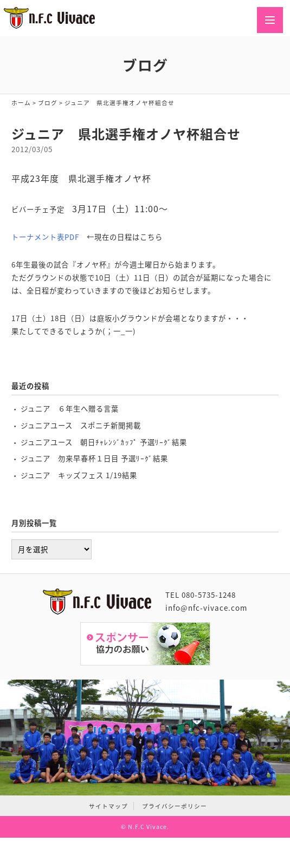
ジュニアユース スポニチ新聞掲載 (81, 425)
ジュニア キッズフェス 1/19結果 (79, 475)
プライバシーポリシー (175, 806)
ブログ (48, 103)
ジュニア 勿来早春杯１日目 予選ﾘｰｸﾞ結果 (94, 458)
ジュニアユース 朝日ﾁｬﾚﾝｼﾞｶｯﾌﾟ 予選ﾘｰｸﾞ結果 (104, 442)
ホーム (21, 103)
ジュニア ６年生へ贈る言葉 (70, 409)
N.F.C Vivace (147, 827)
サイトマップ (108, 806)
